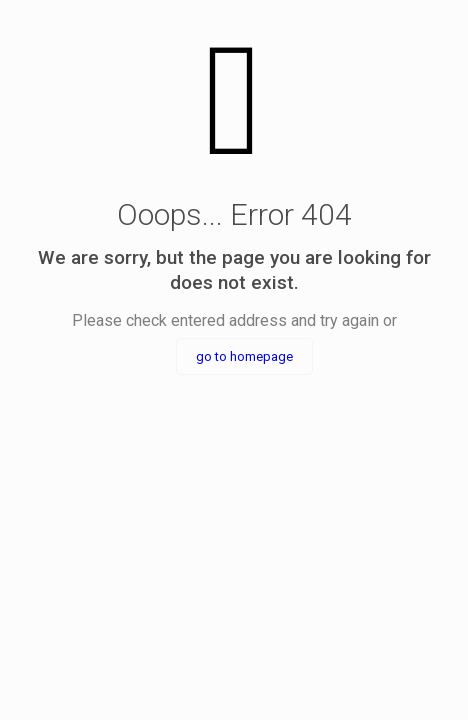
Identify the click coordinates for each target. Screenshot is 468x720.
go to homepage (244, 356)
